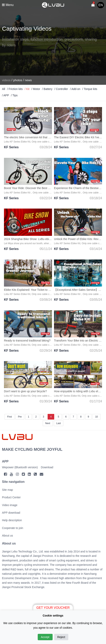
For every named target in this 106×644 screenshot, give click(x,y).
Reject (61, 637)
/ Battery (47, 89)
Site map (7, 490)
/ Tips (14, 95)
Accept (45, 637)
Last (59, 423)
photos (18, 80)
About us (7, 536)
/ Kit (27, 89)
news (28, 80)
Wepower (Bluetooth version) (20, 467)
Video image (10, 505)
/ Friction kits (15, 89)
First (9, 417)
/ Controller (61, 89)
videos (6, 80)
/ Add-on (75, 89)
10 (96, 417)
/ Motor (36, 89)
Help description (12, 520)
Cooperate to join (13, 528)
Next (48, 423)
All (4, 89)
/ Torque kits (90, 89)
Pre (20, 417)
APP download (11, 513)
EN (101, 5)
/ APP (5, 95)
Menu (8, 5)
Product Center (11, 497)
